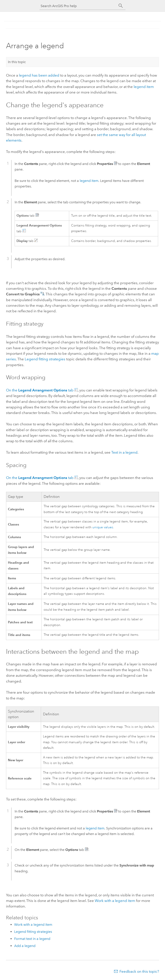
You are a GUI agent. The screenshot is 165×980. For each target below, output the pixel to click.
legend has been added (39, 75)
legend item (144, 87)
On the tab (40, 390)
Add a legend (25, 946)
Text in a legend (124, 452)
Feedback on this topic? (139, 971)
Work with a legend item (115, 901)
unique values (103, 527)
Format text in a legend (32, 939)
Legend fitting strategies (45, 359)
